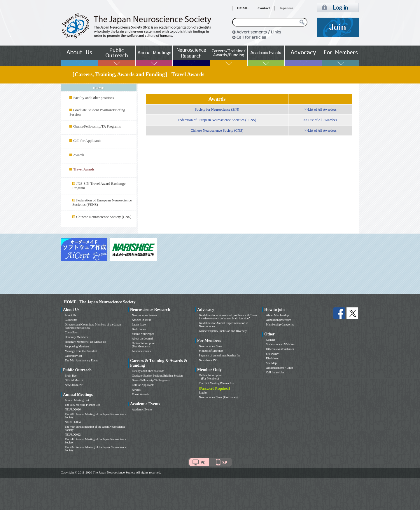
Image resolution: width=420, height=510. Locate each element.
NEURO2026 (73, 409)
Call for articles (275, 372)
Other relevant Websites (280, 349)
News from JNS (74, 385)
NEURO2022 (73, 435)
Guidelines (71, 320)
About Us (70, 315)
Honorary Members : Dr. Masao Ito (85, 342)
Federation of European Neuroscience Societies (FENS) (217, 120)
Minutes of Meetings (211, 351)
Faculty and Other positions (94, 98)
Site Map (271, 363)
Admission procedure (279, 320)
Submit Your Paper (143, 334)
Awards (78, 155)
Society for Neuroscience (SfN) (217, 109)
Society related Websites (280, 344)
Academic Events (142, 409)
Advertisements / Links (280, 368)
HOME (243, 8)
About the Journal (142, 338)
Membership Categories (280, 324)
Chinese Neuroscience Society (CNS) (104, 217)
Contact (264, 8)
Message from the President (81, 351)
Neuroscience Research (146, 315)
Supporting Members (77, 346)
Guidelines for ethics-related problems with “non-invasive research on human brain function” (228, 317)
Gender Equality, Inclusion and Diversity (223, 331)
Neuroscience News (211, 346)
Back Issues (139, 329)
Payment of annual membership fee (220, 355)
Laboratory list (73, 356)
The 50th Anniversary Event (81, 360)
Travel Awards (140, 394)
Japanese (286, 8)
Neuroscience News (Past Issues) (218, 397)
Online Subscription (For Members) (143, 345)
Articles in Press (141, 320)
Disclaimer (272, 358)
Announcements (141, 351)
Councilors (71, 332)
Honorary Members (76, 337)
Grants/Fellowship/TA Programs (97, 126)
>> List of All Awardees (320, 120)
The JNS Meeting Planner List (83, 405)
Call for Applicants (87, 141)
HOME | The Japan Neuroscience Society (99, 302)
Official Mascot (74, 380)
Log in (203, 392)
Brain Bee (71, 376)
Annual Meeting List (77, 400)
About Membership (277, 315)
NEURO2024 (73, 422)
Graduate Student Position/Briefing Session (157, 376)
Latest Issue (139, 324)
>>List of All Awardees (320, 109)
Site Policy (272, 354)
